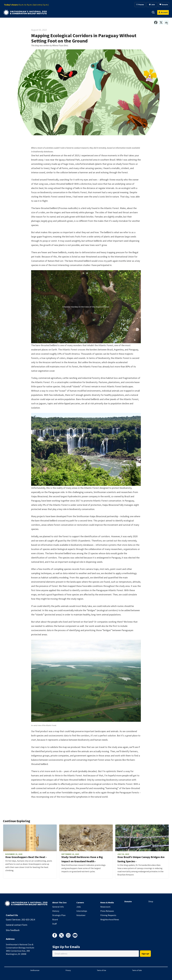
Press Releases (107, 911)
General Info (58, 907)
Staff (54, 924)
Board (55, 919)
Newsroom (105, 907)
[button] (61, 12)
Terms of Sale (137, 970)
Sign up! (145, 954)
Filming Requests (108, 915)
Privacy (68, 970)
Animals (70, 12)
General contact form (17, 925)
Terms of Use (101, 970)
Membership (102, 12)
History (56, 911)
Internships (82, 911)
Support (85, 12)
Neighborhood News (110, 919)
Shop (151, 901)
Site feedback (13, 930)
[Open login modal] (163, 12)
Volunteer (81, 915)
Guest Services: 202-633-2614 (20, 920)
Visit (58, 12)
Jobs (79, 907)
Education (120, 12)
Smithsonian (35, 970)
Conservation (138, 12)
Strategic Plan (59, 915)
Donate (128, 901)
